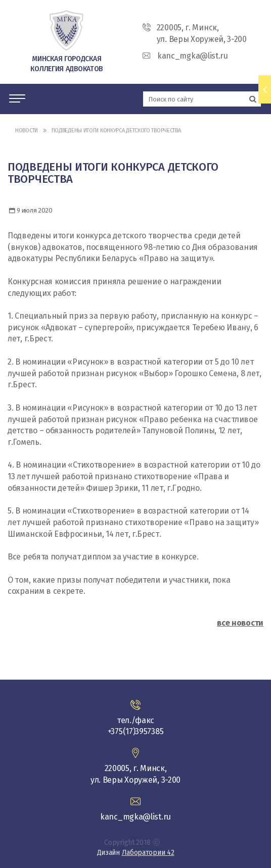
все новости (240, 623)
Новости (27, 131)
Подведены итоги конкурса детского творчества (116, 131)
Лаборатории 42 (148, 853)
